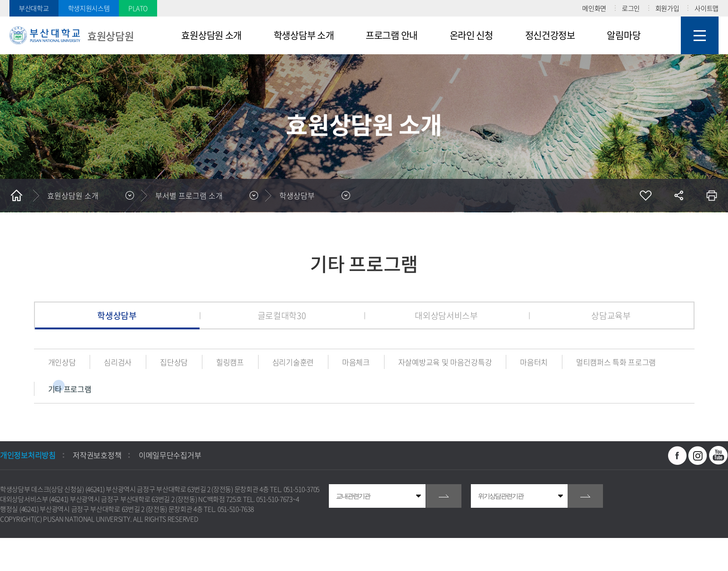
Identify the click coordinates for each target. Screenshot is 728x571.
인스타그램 (698, 455)
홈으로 (17, 195)
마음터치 (534, 362)
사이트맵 (707, 8)
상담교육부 (611, 315)
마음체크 (356, 362)
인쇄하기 (711, 195)
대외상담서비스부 (446, 315)
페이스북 (678, 455)
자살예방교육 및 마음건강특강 (445, 362)
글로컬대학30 (282, 315)
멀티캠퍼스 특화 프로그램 (616, 362)
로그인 (631, 8)
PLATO (138, 8)
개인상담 (62, 362)
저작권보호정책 (97, 455)
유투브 (719, 455)
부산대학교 (34, 8)
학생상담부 (297, 195)
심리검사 (118, 362)
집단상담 (174, 362)
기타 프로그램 (70, 389)
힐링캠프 (230, 362)
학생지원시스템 (89, 8)
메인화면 (594, 8)
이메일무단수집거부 (170, 455)
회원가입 (667, 8)
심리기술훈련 (293, 362)
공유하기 (678, 195)
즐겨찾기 (645, 195)
